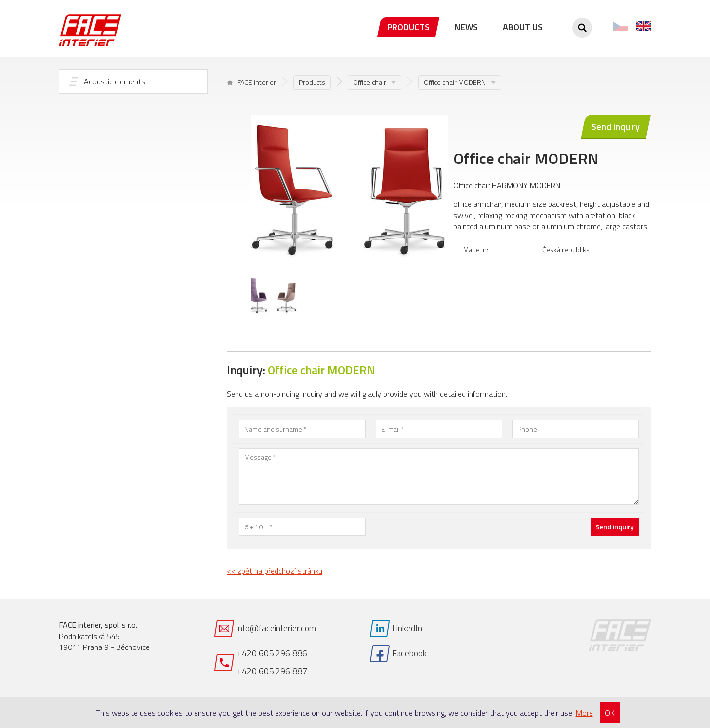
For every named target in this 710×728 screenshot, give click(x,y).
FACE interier (252, 82)
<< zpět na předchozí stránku (275, 571)
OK (610, 713)
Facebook (409, 653)
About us (523, 27)
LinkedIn (407, 628)
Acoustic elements (115, 81)
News (466, 27)
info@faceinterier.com (276, 628)
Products (408, 27)
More (584, 713)
